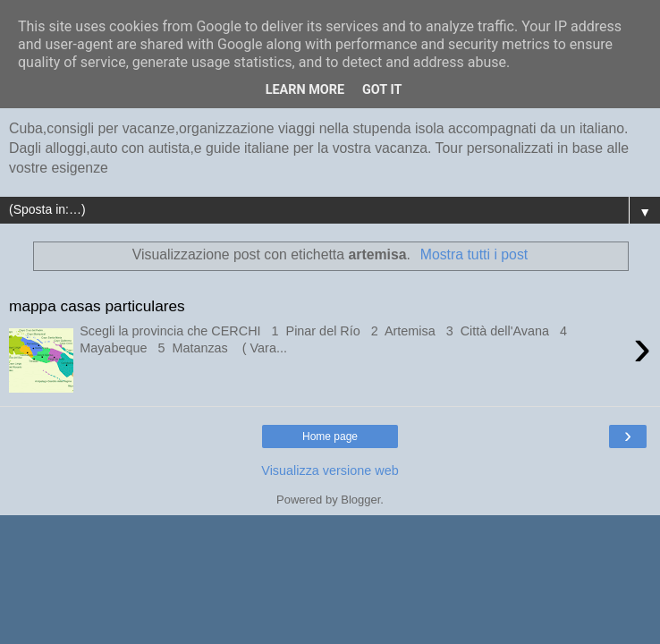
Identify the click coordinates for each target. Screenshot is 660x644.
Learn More (305, 90)
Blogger (360, 500)
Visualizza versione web (330, 470)
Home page (330, 436)
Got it (382, 90)
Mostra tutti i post (474, 254)
